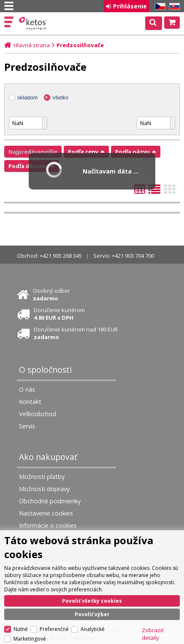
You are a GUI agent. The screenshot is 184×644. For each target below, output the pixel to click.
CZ (159, 7)
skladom (27, 98)
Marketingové (30, 639)
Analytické (93, 629)
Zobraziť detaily (153, 634)
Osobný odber (51, 294)
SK (173, 7)
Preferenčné (54, 629)
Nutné (21, 629)
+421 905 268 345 (61, 256)
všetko (60, 98)
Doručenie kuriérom (59, 314)
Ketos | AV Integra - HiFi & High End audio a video (34, 24)
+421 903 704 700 (133, 256)
